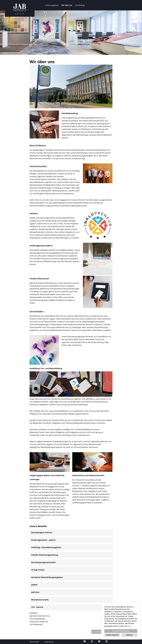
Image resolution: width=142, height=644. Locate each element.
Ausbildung (80, 5)
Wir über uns (67, 5)
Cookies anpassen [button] (112, 635)
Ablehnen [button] (129, 635)
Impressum (49, 642)
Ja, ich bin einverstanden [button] (121, 631)
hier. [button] (130, 626)
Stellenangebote (52, 5)
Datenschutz (34, 642)
